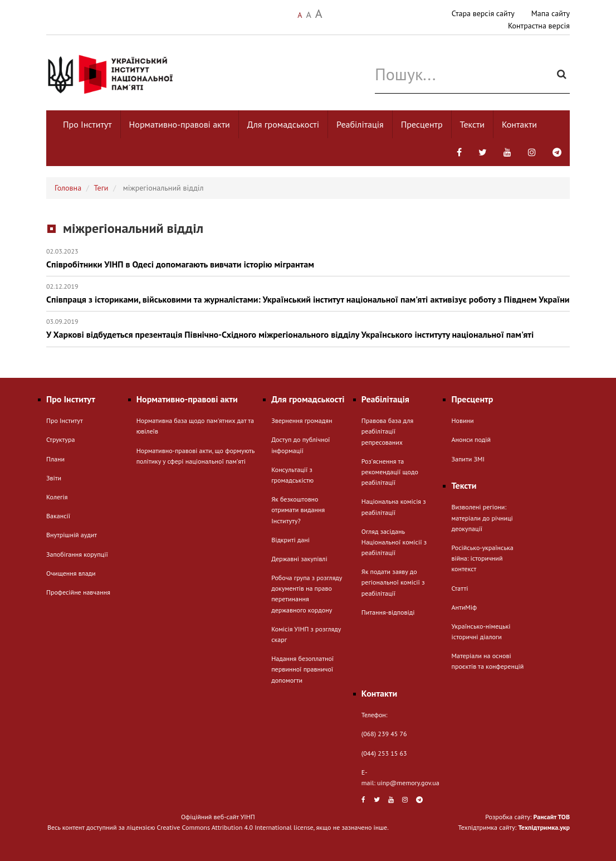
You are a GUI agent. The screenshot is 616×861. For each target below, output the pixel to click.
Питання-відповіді (388, 612)
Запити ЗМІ (468, 459)
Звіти (54, 478)
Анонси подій (471, 439)
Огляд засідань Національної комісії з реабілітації (394, 542)
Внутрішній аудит (72, 535)
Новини (462, 420)
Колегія (57, 497)
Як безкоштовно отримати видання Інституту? (298, 510)
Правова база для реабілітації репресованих (387, 431)
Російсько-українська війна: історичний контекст (482, 558)
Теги (101, 188)
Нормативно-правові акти (180, 124)
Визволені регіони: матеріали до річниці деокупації (482, 517)
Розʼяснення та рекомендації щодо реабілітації (390, 472)
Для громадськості (283, 124)
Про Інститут (87, 124)
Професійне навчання (78, 592)
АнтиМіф (464, 607)
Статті (459, 588)
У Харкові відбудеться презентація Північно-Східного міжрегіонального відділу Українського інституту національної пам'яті (308, 329)
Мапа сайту (551, 13)
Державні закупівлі (299, 559)
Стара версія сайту (483, 13)
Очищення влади (71, 573)
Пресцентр (422, 124)
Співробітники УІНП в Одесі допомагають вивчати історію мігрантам (308, 258)
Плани (55, 459)
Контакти (519, 124)
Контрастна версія (539, 26)
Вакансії (58, 516)
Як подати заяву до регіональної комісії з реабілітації (393, 582)
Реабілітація (360, 124)
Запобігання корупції (77, 554)
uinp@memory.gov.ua (408, 783)
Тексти (473, 124)
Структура (60, 439)
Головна (68, 188)
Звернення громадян (302, 420)
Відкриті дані (290, 540)
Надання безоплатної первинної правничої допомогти (302, 669)
